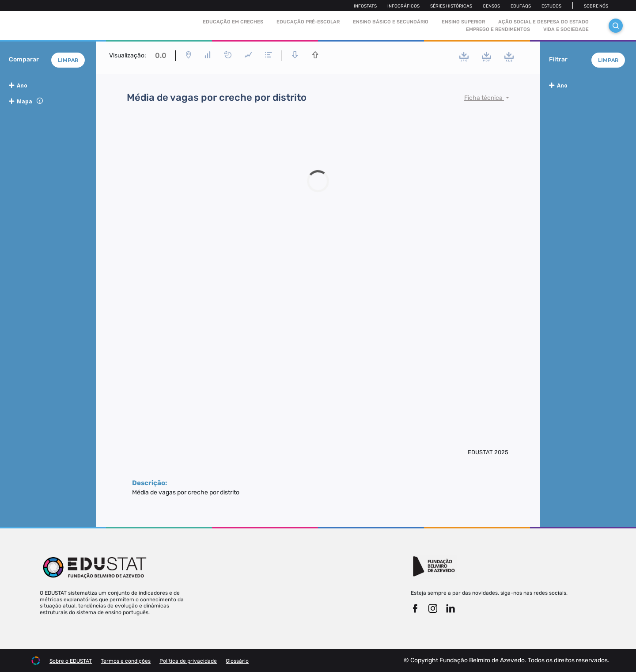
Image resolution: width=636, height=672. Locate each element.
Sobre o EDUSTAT (71, 661)
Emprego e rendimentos (498, 29)
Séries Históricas (451, 6)
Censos (491, 6)
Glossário (237, 661)
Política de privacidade (188, 661)
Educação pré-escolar (308, 22)
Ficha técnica (484, 98)
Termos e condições (126, 661)
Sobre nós (596, 6)
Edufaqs (521, 6)
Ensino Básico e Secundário (391, 22)
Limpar (68, 60)
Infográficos (403, 6)
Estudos (551, 6)
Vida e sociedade (566, 29)
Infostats (365, 6)
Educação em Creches (233, 22)
